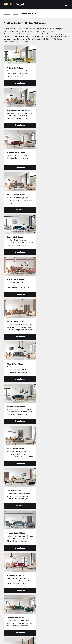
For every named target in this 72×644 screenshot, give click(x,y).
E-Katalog (42, 599)
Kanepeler (9, 596)
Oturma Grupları (12, 590)
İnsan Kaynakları (44, 590)
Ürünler (17, 14)
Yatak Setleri (10, 599)
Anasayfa (8, 14)
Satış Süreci (42, 593)
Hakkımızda (42, 587)
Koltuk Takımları (12, 587)
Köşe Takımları (11, 593)
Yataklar (9, 602)
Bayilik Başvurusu (44, 596)
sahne (36, 640)
